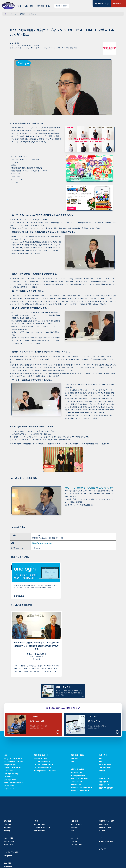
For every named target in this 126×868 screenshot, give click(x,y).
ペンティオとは (22, 6)
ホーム (7, 14)
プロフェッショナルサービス (44, 765)
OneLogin (14, 14)
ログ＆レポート (9, 771)
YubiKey (7, 830)
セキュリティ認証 (105, 765)
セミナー (49, 6)
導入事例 (40, 6)
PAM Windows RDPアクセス (82, 787)
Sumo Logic (8, 844)
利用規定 (102, 771)
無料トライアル (104, 785)
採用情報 (65, 6)
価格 (100, 759)
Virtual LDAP (9, 789)
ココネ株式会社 (31, 14)
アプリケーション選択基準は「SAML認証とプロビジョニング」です (89, 488)
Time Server (9, 867)
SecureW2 (8, 827)
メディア (102, 849)
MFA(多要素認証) (10, 765)
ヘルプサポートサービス (43, 762)
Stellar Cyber (9, 842)
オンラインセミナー (106, 842)
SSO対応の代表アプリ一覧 (13, 762)
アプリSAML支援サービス (43, 768)
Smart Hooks (9, 786)
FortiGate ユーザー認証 (80, 778)
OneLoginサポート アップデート (46, 771)
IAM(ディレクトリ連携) (12, 768)
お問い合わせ (117, 4)
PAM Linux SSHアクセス (80, 790)
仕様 (100, 762)
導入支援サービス (41, 830)
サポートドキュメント (42, 827)
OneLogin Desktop (11, 774)
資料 (73, 762)
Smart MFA (8, 777)
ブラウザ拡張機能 (105, 768)
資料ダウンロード (100, 4)
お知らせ (74, 842)
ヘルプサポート (40, 824)
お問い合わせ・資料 (107, 821)
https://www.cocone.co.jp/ (42, 543)
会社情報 (58, 6)
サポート (38, 821)
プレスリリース (77, 844)
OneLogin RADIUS (11, 780)
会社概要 (74, 827)
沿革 (73, 830)
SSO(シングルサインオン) (13, 759)
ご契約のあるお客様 (106, 788)
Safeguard (8, 856)
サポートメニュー (41, 759)
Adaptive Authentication (13, 783)
